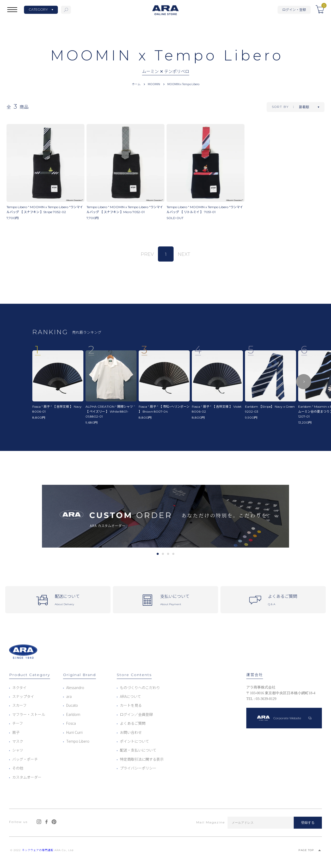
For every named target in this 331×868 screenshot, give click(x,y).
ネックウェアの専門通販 (38, 850)
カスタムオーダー (27, 777)
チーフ (18, 723)
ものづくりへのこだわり (140, 687)
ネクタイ (19, 687)
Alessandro (75, 687)
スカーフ (19, 705)
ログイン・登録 (294, 10)
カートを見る (131, 705)
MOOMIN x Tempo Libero (183, 84)
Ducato (72, 705)
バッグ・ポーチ (25, 759)
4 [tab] (173, 554)
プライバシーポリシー (138, 768)
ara (69, 696)
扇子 (16, 732)
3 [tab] (168, 554)
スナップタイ (23, 696)
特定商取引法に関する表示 (142, 759)
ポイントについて (134, 741)
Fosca (71, 723)
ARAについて (130, 696)
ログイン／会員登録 (136, 714)
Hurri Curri (74, 732)
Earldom (73, 714)
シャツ (18, 750)
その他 (18, 768)
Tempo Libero (78, 741)
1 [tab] (158, 554)
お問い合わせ (131, 732)
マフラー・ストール (29, 714)
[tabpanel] (165, 516)
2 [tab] (163, 554)
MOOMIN (154, 84)
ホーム (136, 84)
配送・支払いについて (138, 750)
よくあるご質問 (133, 723)
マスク (18, 741)
